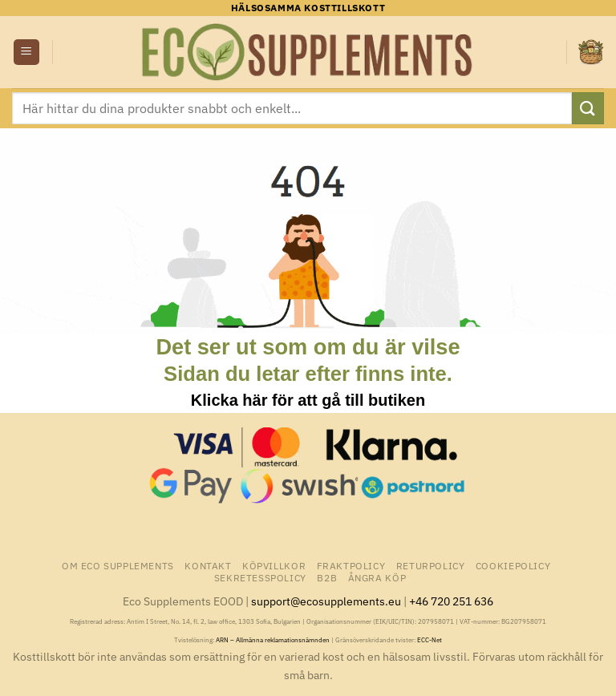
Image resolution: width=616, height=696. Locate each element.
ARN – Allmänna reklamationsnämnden (273, 640)
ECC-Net (430, 640)
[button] (26, 53)
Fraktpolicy (351, 565)
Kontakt (208, 565)
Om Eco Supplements (118, 565)
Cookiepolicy (513, 565)
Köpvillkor (274, 565)
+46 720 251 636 (451, 601)
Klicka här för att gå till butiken (308, 400)
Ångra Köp (377, 577)
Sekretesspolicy (260, 577)
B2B (327, 577)
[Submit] (588, 108)
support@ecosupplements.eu (326, 601)
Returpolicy (431, 565)
